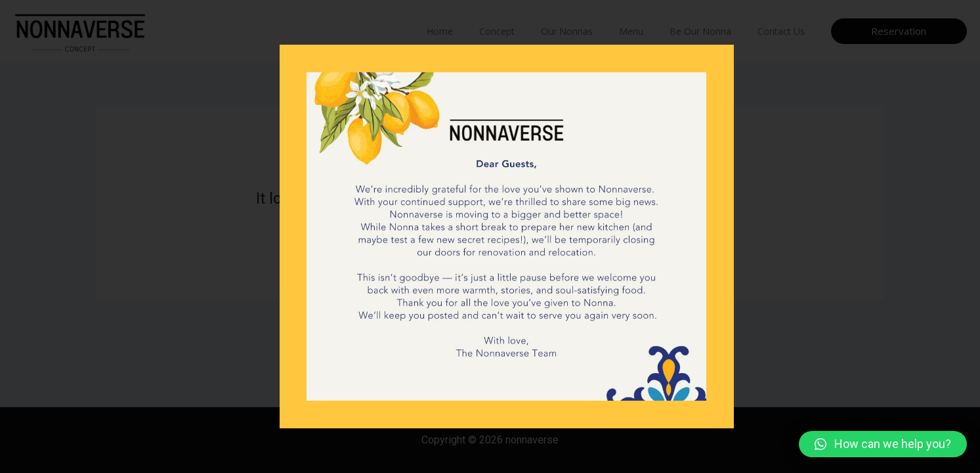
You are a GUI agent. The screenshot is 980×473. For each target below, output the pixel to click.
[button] (883, 444)
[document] (490, 236)
